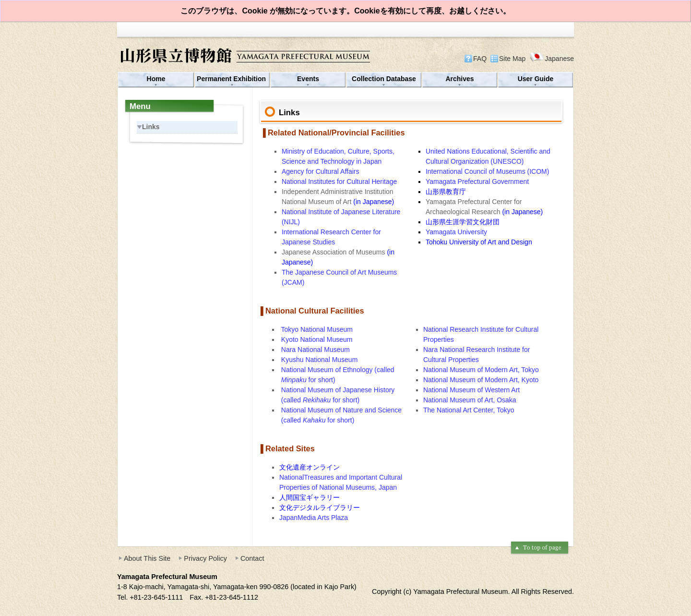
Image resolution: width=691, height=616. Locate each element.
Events (308, 79)
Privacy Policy (205, 558)
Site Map (512, 59)
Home (156, 79)
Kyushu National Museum (320, 360)
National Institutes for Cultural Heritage (339, 181)
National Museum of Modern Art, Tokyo (481, 370)
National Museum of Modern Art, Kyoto (481, 380)
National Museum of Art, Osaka (470, 400)
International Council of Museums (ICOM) (488, 171)
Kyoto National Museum (317, 339)
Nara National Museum (316, 350)
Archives (459, 79)
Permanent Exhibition (232, 79)
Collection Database (384, 79)
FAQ (480, 59)
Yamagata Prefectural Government (477, 181)
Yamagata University (456, 232)
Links (148, 127)
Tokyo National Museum (317, 329)
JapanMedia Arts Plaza (314, 518)
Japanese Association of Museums (334, 252)
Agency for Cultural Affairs (321, 171)
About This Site (147, 558)
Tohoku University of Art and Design (479, 242)
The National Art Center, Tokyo (469, 410)
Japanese (552, 58)
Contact (252, 558)
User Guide (536, 79)
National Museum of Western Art (471, 390)
